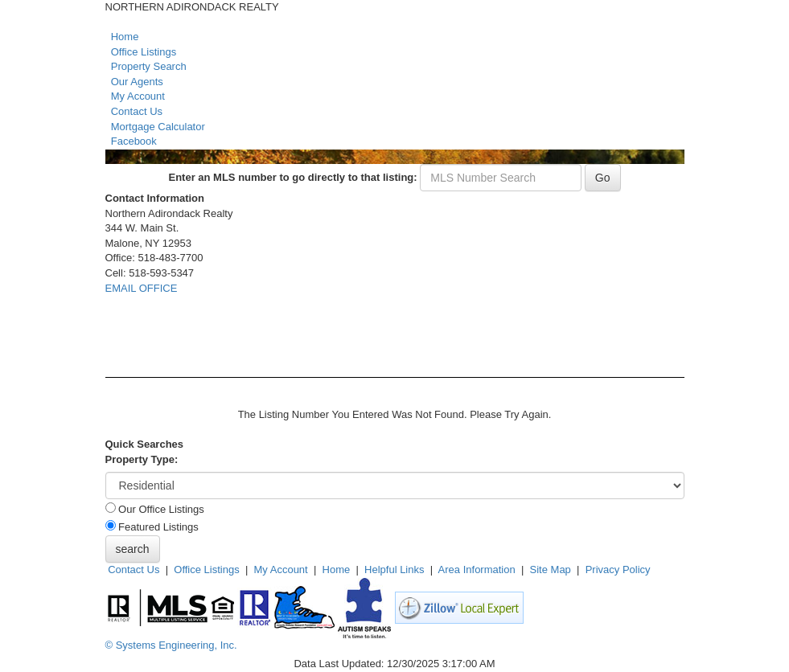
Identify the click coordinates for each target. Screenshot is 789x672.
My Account (138, 96)
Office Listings (144, 52)
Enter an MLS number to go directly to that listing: (292, 177)
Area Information (477, 570)
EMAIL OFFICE (142, 288)
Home (125, 37)
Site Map (551, 570)
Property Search (149, 66)
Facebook (134, 141)
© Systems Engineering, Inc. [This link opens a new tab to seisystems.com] (171, 645)
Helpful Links (394, 570)
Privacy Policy (618, 570)
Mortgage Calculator (158, 127)
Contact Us (137, 111)
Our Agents (137, 82)
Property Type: (142, 459)
